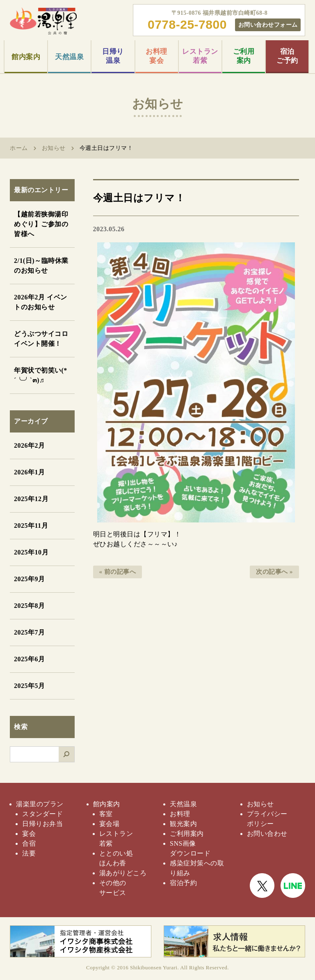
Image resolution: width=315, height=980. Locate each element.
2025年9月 (30, 579)
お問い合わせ (267, 834)
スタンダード (42, 814)
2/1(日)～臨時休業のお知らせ (41, 266)
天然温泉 (69, 57)
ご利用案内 (244, 56)
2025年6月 (30, 659)
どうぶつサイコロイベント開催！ (41, 339)
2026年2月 (30, 445)
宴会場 (110, 824)
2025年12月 (31, 499)
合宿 (29, 843)
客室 (106, 814)
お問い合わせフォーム (268, 25)
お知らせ (54, 148)
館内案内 (26, 57)
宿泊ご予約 (287, 56)
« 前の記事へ (118, 572)
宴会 (29, 834)
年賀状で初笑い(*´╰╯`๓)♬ (41, 375)
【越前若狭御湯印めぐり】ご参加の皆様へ (41, 224)
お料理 (180, 814)
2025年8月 (30, 606)
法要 (29, 853)
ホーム (19, 148)
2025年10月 (31, 552)
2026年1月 (30, 472)
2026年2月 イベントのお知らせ (41, 302)
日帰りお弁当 (42, 824)
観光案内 (183, 824)
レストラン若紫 (200, 56)
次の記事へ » (274, 572)
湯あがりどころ (123, 873)
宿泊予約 (183, 883)
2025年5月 (30, 686)
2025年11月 (31, 526)
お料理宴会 (156, 56)
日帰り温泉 (113, 56)
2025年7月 (30, 632)
